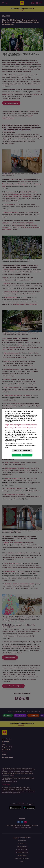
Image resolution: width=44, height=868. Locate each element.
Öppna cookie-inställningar (22, 451)
